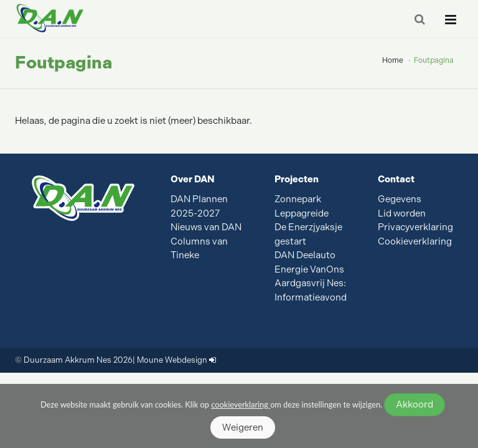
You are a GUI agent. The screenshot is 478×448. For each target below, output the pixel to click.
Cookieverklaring (415, 241)
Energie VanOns (309, 269)
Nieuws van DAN (206, 227)
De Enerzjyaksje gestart (308, 234)
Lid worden (402, 213)
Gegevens (400, 199)
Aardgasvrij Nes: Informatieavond (311, 290)
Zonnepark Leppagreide (302, 206)
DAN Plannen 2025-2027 (199, 206)
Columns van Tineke (199, 249)
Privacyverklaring (415, 227)
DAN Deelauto (305, 255)
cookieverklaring (241, 404)
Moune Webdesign (172, 360)
